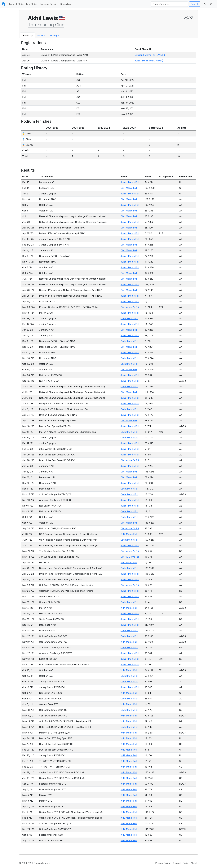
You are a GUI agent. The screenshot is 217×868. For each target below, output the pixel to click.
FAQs (186, 863)
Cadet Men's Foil (129, 318)
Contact (177, 863)
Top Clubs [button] (31, 4)
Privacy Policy (163, 863)
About (194, 863)
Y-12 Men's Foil (129, 750)
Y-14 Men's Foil (129, 534)
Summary (28, 35)
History (41, 35)
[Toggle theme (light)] (206, 4)
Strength (54, 35)
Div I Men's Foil (129, 188)
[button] (212, 4)
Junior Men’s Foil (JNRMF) (149, 61)
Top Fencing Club (46, 25)
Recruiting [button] (66, 4)
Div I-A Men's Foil (130, 307)
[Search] (169, 4)
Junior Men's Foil (130, 182)
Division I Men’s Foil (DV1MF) (150, 55)
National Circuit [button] (48, 4)
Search (195, 4)
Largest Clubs (16, 4)
